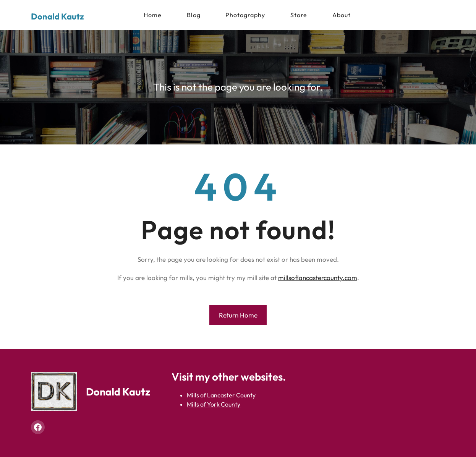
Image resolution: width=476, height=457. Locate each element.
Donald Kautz (57, 16)
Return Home (238, 315)
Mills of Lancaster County (221, 395)
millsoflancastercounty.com (318, 278)
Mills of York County (214, 404)
